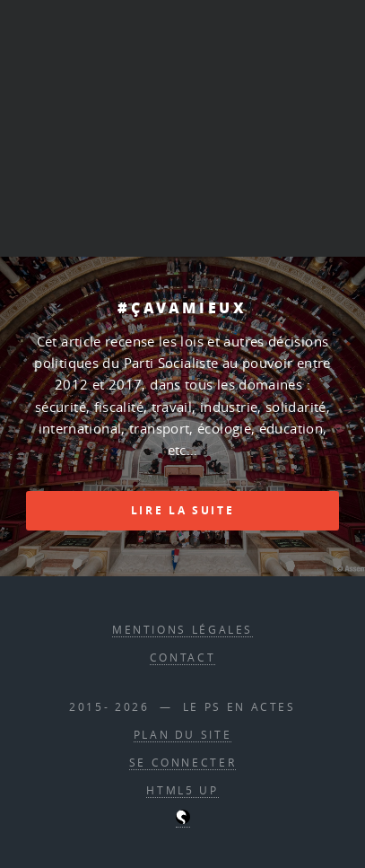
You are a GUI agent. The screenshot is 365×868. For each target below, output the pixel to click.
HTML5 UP (182, 790)
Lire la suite (182, 510)
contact (182, 658)
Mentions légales (182, 630)
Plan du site (183, 735)
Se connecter (183, 763)
